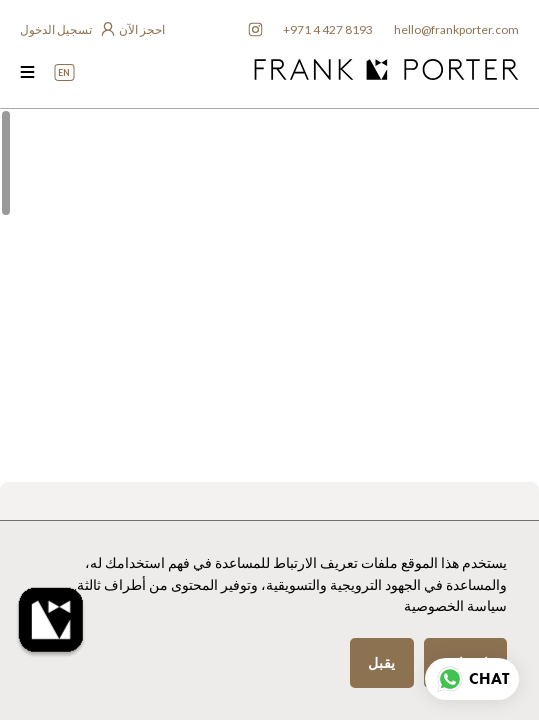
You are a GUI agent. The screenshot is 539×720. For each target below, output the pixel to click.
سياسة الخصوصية (455, 606)
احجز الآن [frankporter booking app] (142, 29)
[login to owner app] (67, 30)
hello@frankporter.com (456, 29)
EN (64, 72)
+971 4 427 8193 (328, 29)
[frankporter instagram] (255, 30)
